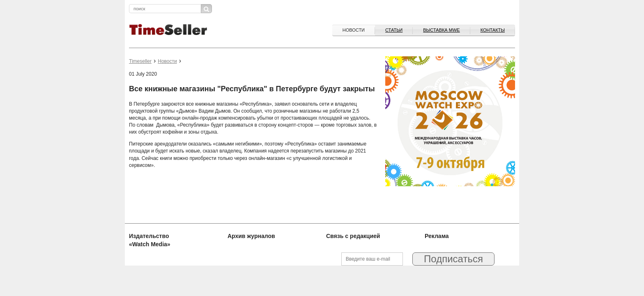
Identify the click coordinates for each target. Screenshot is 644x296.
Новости (354, 30)
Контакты (493, 30)
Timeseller (140, 61)
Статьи (394, 30)
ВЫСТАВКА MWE (441, 30)
